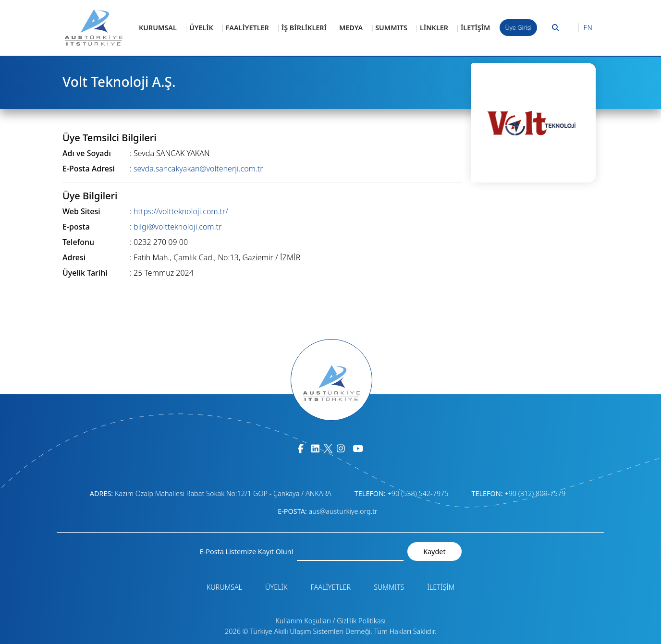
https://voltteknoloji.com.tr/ (181, 211)
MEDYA (351, 28)
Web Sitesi (81, 211)
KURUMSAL (158, 28)
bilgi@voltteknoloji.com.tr (177, 227)
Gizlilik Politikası (361, 621)
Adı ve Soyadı (87, 153)
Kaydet (434, 552)
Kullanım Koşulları (303, 621)
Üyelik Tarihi (85, 273)
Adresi (74, 257)
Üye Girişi (519, 27)
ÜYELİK (201, 28)
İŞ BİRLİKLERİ (304, 28)
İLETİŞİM (475, 28)
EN (588, 28)
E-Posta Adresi (89, 169)
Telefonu (78, 242)
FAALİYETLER (247, 28)
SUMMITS (391, 28)
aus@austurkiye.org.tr (343, 511)
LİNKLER (434, 28)
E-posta (76, 227)
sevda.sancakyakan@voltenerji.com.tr (198, 169)
